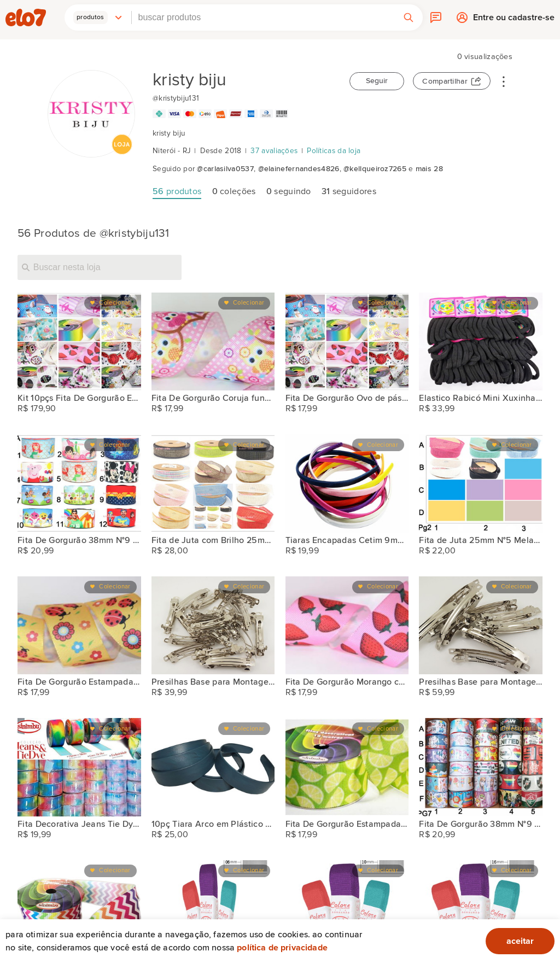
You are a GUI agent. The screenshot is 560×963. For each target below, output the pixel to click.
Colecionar (115, 303)
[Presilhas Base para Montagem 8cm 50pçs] (481, 626)
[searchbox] (263, 17)
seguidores (349, 191)
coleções (234, 191)
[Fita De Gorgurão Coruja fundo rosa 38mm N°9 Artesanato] (213, 342)
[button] (98, 17)
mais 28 (429, 169)
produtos (177, 191)
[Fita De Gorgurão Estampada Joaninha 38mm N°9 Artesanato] (79, 626)
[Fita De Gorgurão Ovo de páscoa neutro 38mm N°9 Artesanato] (347, 342)
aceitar (520, 941)
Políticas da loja (334, 151)
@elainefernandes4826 (299, 169)
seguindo (289, 191)
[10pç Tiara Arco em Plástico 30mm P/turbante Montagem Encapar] (213, 767)
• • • (504, 81)
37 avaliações (274, 151)
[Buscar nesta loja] (100, 267)
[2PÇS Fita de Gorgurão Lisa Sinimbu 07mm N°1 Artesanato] (213, 909)
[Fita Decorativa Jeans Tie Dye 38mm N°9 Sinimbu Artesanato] (79, 767)
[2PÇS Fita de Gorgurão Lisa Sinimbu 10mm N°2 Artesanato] (347, 909)
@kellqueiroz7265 (375, 169)
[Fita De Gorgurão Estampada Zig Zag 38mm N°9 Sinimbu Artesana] (79, 909)
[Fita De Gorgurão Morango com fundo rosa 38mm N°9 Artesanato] (347, 626)
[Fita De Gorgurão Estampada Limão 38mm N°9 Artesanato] (347, 767)
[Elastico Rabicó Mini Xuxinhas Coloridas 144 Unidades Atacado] (481, 342)
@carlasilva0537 (225, 169)
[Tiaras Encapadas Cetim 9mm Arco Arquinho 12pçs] (347, 483)
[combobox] (263, 17)
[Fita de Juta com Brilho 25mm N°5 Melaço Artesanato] (213, 483)
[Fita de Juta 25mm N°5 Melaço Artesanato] (481, 483)
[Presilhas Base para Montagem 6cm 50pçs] (213, 626)
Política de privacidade (282, 948)
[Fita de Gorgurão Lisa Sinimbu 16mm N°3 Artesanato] (481, 909)
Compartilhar (445, 81)
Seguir (377, 81)
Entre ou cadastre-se (514, 20)
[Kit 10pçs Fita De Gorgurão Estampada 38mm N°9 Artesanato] (79, 342)
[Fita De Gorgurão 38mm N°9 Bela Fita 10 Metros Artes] (79, 483)
